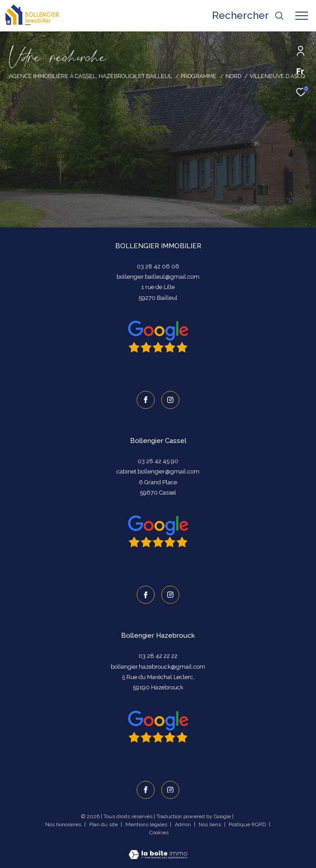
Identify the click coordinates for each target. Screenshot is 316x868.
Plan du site (104, 824)
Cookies (159, 833)
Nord (233, 76)
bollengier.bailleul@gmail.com (158, 277)
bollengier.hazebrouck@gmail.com (158, 667)
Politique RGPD (247, 824)
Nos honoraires (64, 824)
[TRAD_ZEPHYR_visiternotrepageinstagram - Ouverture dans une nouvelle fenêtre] (170, 400)
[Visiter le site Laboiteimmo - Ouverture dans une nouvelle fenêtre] (158, 849)
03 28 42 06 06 (158, 266)
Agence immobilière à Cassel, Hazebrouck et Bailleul (91, 76)
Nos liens (210, 824)
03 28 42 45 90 (158, 461)
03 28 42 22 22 (158, 656)
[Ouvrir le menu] (302, 16)
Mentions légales (147, 824)
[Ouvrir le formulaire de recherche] (248, 15)
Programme (199, 76)
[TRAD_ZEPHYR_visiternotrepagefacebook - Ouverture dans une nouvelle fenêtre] (146, 400)
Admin (184, 824)
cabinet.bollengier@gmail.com (158, 471)
